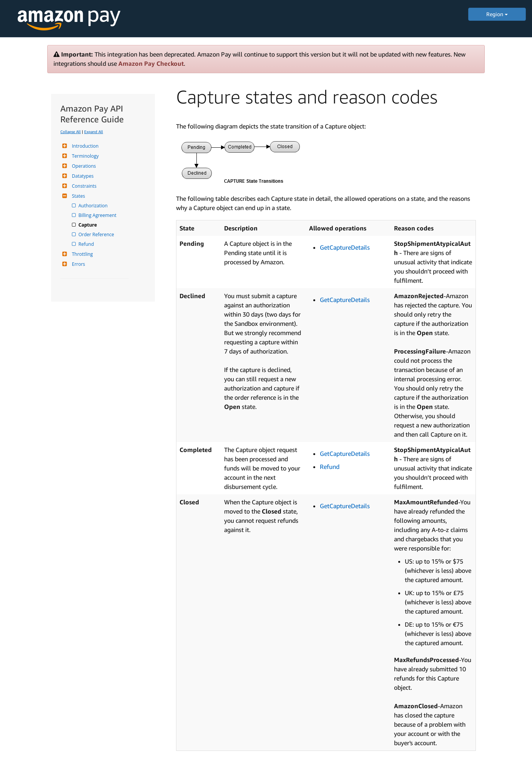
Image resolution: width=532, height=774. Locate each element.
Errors (77, 264)
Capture (88, 225)
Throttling (81, 254)
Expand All (94, 132)
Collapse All (71, 132)
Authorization (94, 206)
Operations (83, 166)
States (77, 196)
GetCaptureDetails (345, 247)
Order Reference (97, 234)
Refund (87, 244)
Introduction (84, 146)
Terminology (84, 156)
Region (497, 14)
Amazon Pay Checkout (151, 63)
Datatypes (82, 176)
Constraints (83, 186)
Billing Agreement (98, 215)
